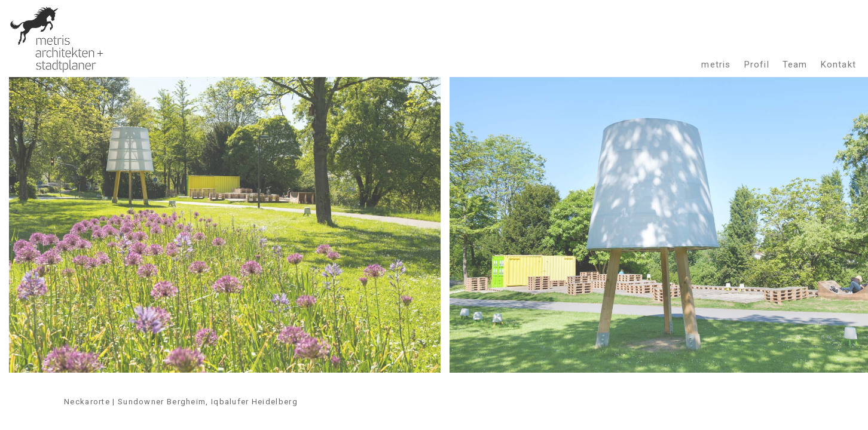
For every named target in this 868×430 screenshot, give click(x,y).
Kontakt (838, 64)
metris (716, 64)
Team (795, 64)
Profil (757, 64)
